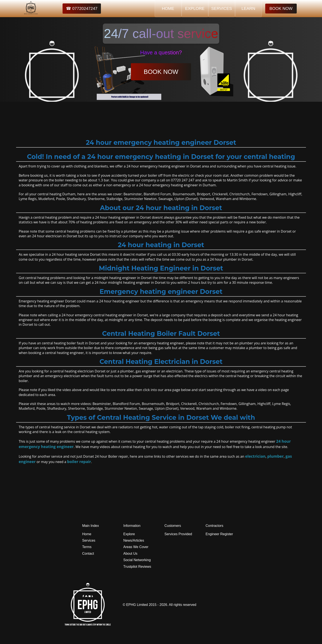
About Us (130, 554)
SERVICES (222, 8)
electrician (255, 456)
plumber (276, 456)
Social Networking (137, 560)
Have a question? (161, 52)
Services (89, 540)
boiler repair (79, 462)
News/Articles (134, 540)
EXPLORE (195, 8)
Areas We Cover (136, 547)
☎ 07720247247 (82, 8)
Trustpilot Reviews (137, 567)
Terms (87, 547)
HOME (168, 8)
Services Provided (178, 534)
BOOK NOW (281, 8)
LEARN (248, 8)
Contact (88, 554)
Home (87, 534)
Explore (129, 534)
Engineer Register (219, 534)
